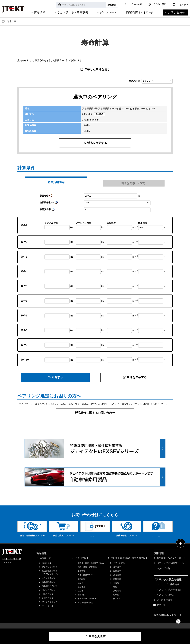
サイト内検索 (135, 4)
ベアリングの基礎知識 (168, 589)
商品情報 (40, 12)
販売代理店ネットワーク (140, 12)
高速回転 (117, 595)
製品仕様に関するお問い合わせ (95, 413)
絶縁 (115, 591)
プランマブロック (50, 607)
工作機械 (81, 576)
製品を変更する (95, 143)
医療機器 (81, 591)
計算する (55, 377)
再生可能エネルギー (86, 580)
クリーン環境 (119, 568)
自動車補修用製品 (85, 607)
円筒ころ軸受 (48, 599)
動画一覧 (161, 610)
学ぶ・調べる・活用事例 (73, 12)
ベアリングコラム (166, 599)
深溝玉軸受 (47, 568)
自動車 (80, 587)
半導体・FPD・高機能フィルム (91, 568)
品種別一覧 (45, 563)
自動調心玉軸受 (49, 587)
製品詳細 (99, 114)
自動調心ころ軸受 (50, 591)
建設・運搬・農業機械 (87, 572)
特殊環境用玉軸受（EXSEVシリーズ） (50, 577)
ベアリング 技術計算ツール (170, 568)
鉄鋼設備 (81, 584)
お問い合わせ (177, 12)
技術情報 (159, 558)
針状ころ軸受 (48, 603)
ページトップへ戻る (180, 548)
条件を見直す (95, 636)
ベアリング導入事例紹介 (169, 594)
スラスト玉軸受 (49, 583)
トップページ (3, 21)
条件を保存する (135, 377)
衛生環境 (117, 584)
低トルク (117, 603)
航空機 (80, 595)
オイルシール (48, 611)
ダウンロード (108, 12)
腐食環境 (117, 576)
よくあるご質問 (159, 4)
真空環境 (117, 572)
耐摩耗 (116, 599)
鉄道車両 (81, 599)
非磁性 (116, 587)
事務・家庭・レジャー (87, 603)
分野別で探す (82, 563)
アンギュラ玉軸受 (50, 572)
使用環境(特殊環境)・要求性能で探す (129, 563)
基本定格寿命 (56, 182)
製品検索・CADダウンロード (171, 563)
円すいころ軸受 (49, 595)
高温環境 (117, 580)
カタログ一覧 (163, 573)
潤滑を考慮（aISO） (134, 183)
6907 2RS (87, 114)
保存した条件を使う (95, 69)
